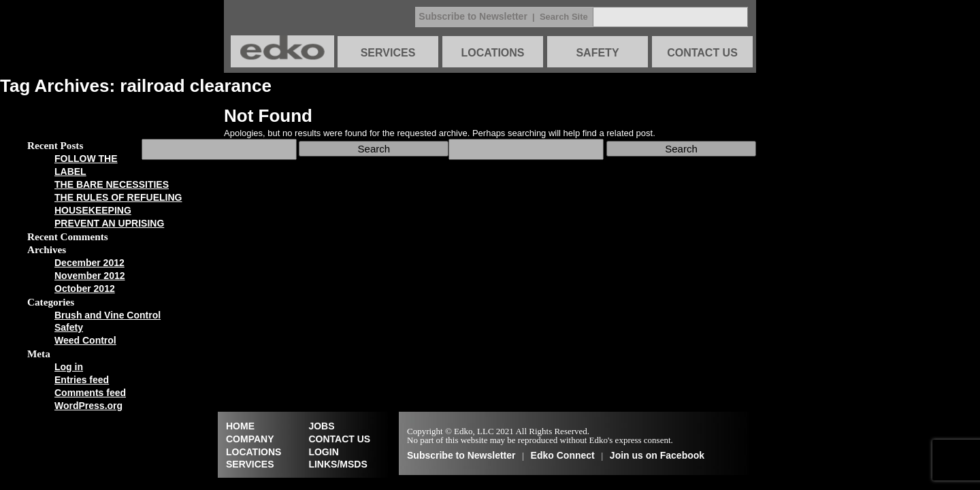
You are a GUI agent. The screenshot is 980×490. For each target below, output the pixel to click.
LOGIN (323, 452)
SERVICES (388, 53)
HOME (240, 426)
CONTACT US (702, 53)
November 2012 (90, 276)
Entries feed (82, 380)
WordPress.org (88, 406)
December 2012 (89, 263)
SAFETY (597, 53)
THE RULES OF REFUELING (118, 197)
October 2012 (85, 289)
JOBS (321, 426)
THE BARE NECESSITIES (112, 184)
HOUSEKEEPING (93, 210)
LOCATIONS (492, 53)
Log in (69, 367)
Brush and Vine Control (108, 315)
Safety (69, 327)
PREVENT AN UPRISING (109, 223)
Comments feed (90, 393)
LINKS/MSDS (338, 464)
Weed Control (85, 340)
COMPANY (250, 439)
